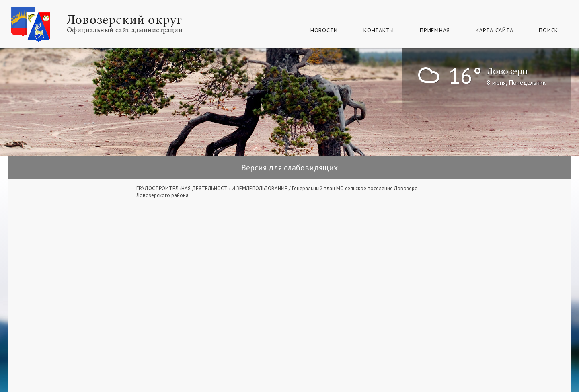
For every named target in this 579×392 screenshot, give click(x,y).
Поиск (548, 30)
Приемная (435, 30)
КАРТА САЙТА (494, 30)
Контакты (379, 30)
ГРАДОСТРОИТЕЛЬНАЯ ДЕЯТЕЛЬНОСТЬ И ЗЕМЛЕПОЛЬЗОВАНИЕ (212, 188)
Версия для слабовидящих (289, 168)
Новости (324, 30)
